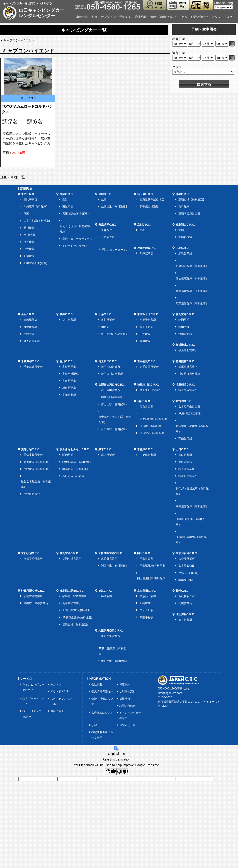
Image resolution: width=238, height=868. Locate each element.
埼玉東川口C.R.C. (148, 385)
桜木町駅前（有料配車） (77, 462)
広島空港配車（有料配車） (192, 303)
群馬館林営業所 (188, 367)
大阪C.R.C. (66, 194)
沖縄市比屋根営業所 (36, 603)
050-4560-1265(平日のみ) (173, 689)
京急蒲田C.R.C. (147, 591)
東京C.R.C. (28, 194)
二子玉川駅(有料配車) (37, 221)
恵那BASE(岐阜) (188, 573)
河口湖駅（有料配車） (115, 429)
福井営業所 (69, 320)
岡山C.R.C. (144, 553)
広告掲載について (102, 713)
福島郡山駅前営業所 (75, 596)
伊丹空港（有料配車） (115, 661)
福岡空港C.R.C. (69, 553)
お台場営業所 (187, 559)
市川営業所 (108, 320)
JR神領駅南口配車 (190, 414)
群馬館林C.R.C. (185, 361)
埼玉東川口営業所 (112, 374)
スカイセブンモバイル (61, 701)
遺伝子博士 (57, 711)
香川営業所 (69, 395)
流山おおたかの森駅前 (115, 334)
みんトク (56, 684)
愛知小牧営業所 (33, 455)
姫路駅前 (107, 596)
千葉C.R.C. (105, 314)
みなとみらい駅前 (73, 476)
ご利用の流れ (127, 692)
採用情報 (125, 699)
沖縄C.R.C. (182, 194)
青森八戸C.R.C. (108, 225)
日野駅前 (145, 334)
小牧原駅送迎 (32, 494)
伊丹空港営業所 (111, 636)
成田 (104, 200)
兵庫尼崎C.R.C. (147, 248)
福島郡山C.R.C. (185, 225)
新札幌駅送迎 (187, 596)
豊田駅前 (145, 341)
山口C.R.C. (182, 449)
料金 (95, 17)
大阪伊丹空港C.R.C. (111, 631)
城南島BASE (186, 580)
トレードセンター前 (75, 246)
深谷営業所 (185, 620)
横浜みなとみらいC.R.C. (75, 449)
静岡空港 (184, 327)
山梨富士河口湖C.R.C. (112, 385)
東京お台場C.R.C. (187, 553)
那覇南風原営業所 (189, 214)
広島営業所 (185, 253)
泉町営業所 (185, 462)
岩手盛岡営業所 (149, 367)
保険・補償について (164, 17)
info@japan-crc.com (170, 693)
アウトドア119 (59, 692)
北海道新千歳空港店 (152, 200)
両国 (26, 214)
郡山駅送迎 (185, 237)
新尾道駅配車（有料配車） (192, 291)
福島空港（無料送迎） (76, 625)
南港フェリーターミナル (77, 239)
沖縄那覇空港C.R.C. (33, 591)
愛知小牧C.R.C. (31, 449)
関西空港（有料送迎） (115, 566)
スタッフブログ (222, 17)
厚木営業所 (108, 455)
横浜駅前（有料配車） (76, 469)
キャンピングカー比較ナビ (33, 687)
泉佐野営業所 (109, 559)
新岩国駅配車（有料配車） (192, 279)
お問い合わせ (199, 17)
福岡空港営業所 (72, 559)
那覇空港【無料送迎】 (192, 200)
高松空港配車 (70, 374)
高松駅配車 (69, 367)
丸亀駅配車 (69, 381)
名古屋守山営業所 (189, 407)
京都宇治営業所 (33, 559)
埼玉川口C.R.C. (108, 361)
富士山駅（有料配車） (115, 404)
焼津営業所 (185, 334)
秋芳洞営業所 (187, 469)
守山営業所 (185, 439)
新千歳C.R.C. (145, 194)
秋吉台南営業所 (188, 476)
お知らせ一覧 (127, 725)
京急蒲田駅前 (148, 596)
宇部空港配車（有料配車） (192, 506)
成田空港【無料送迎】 (115, 207)
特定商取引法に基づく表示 (102, 735)
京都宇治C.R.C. (31, 553)
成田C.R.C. (105, 194)
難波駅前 (68, 207)
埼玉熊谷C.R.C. (185, 385)
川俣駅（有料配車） (191, 374)
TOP (4, 177)
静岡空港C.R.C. (185, 314)
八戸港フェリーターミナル (115, 250)
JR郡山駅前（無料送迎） (78, 610)
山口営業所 (185, 455)
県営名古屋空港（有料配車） (36, 484)
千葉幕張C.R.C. (31, 361)
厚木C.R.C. (105, 449)
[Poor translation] (122, 772)
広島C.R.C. (182, 248)
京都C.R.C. (144, 225)
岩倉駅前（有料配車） (37, 462)
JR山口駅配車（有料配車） (190, 522)
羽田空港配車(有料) (35, 263)
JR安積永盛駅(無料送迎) (77, 618)
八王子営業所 (148, 320)
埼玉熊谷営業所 (188, 390)
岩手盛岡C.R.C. (147, 361)
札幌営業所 (185, 603)
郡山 (181, 230)
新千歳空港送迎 (149, 207)
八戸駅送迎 (108, 237)
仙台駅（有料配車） (152, 426)
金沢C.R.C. (28, 314)
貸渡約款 (141, 17)
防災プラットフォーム (33, 701)
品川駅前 (29, 228)
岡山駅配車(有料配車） (154, 566)
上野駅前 (29, 249)
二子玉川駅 (146, 610)
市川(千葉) (30, 235)
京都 (142, 230)
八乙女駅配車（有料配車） (153, 419)
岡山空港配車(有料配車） (153, 578)
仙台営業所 (146, 407)
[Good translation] (111, 772)
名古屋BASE (186, 566)
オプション (108, 17)
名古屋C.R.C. (184, 401)
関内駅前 (68, 455)
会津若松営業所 (72, 603)
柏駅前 (105, 327)
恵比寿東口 (30, 200)
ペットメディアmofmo (32, 714)
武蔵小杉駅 (146, 618)
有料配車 (184, 207)
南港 (65, 200)
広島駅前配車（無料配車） (192, 266)
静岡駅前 (184, 320)
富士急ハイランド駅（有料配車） (115, 420)
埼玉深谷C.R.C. (185, 614)
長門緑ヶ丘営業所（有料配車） (192, 491)
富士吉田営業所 (111, 390)
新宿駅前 (29, 256)
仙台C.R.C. (144, 401)
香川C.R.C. (66, 361)
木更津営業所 (148, 455)
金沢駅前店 (30, 320)
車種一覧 (82, 17)
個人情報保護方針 (102, 692)
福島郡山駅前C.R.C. (72, 591)
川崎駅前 (145, 603)
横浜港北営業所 (188, 350)
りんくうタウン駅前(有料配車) (75, 229)
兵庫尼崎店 (146, 253)
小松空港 (29, 334)
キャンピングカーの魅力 (130, 715)
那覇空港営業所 (33, 596)
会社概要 (97, 684)
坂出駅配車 (69, 388)
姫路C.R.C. (105, 591)
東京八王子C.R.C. (148, 314)
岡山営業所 (146, 559)
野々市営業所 (32, 341)
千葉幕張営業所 (33, 367)
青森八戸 (107, 230)
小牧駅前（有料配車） (37, 469)
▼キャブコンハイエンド (17, 40)
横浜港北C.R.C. (185, 345)
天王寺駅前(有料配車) (75, 214)
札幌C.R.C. (182, 591)
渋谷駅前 (29, 242)
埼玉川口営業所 (111, 367)
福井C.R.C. (66, 314)
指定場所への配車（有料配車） (192, 429)
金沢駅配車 (30, 327)
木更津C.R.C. (145, 449)
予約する (125, 17)
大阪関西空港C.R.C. (111, 553)
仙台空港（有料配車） (153, 433)
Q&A (183, 17)
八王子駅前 (146, 327)
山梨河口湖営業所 (112, 397)
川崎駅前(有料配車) (35, 207)
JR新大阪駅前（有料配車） (113, 651)
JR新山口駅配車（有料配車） (191, 540)
